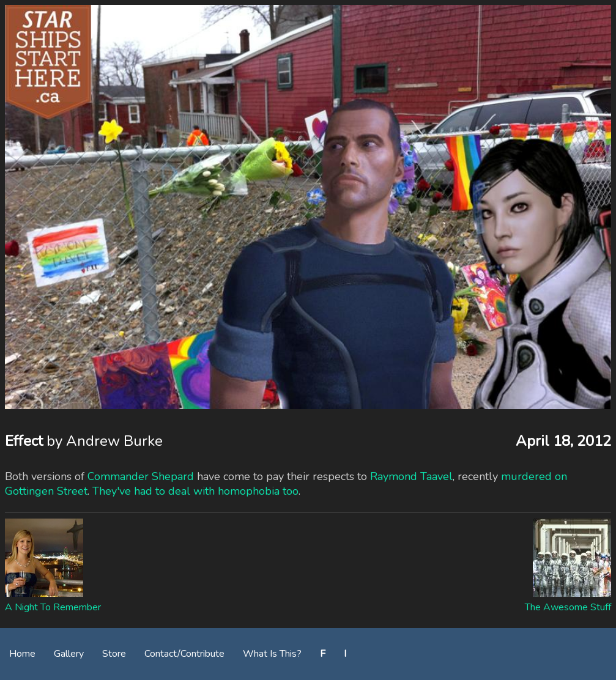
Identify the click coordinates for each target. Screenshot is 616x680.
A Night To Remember (53, 607)
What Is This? (272, 654)
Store (114, 654)
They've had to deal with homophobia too (195, 491)
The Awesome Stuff (568, 607)
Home (22, 654)
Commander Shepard (141, 476)
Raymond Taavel (411, 476)
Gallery (69, 654)
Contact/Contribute (184, 654)
